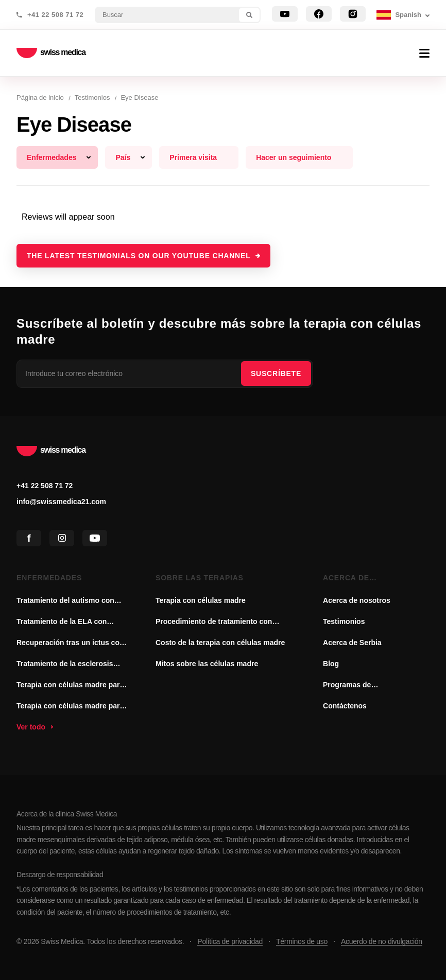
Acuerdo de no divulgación (382, 941)
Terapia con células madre (201, 600)
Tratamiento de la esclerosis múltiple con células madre (65, 665)
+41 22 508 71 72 (55, 15)
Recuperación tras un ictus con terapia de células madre (70, 644)
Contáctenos (345, 706)
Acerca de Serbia (352, 643)
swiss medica (51, 53)
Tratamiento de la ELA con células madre (62, 622)
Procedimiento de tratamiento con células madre (214, 622)
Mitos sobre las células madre (207, 664)
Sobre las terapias (200, 578)
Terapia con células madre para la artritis (70, 707)
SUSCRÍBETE (276, 373)
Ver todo (31, 727)
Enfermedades (49, 578)
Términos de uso (302, 941)
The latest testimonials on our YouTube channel (139, 256)
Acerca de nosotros (346, 579)
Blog (331, 664)
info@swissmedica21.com (61, 502)
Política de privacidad (230, 941)
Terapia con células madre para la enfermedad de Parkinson (70, 686)
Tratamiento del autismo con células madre (65, 601)
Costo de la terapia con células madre (220, 643)
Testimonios (344, 621)
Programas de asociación (347, 686)
